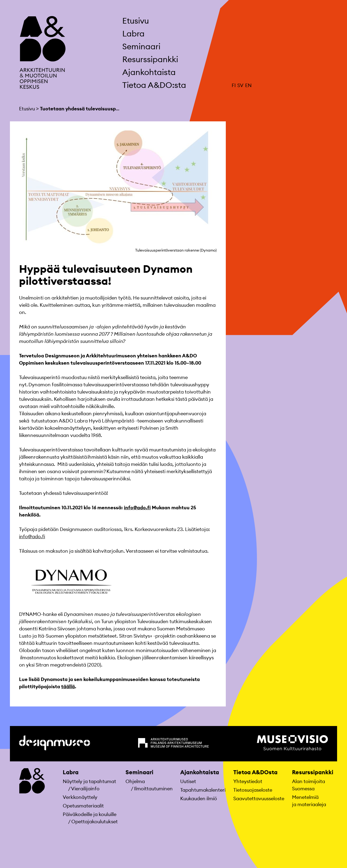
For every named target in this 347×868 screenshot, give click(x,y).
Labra (133, 33)
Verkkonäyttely (80, 797)
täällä (68, 686)
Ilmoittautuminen (153, 789)
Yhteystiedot (248, 781)
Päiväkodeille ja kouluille (90, 814)
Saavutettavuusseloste (259, 798)
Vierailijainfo (85, 789)
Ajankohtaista (149, 72)
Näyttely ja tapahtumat (89, 781)
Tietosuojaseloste (253, 790)
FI (234, 85)
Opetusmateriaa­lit (83, 806)
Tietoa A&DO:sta (154, 85)
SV (240, 85)
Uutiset (188, 781)
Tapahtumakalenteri (203, 790)
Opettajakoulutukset (95, 822)
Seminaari (141, 46)
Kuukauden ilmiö (199, 798)
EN (248, 85)
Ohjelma (135, 781)
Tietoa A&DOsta (255, 772)
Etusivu (136, 21)
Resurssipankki (150, 59)
